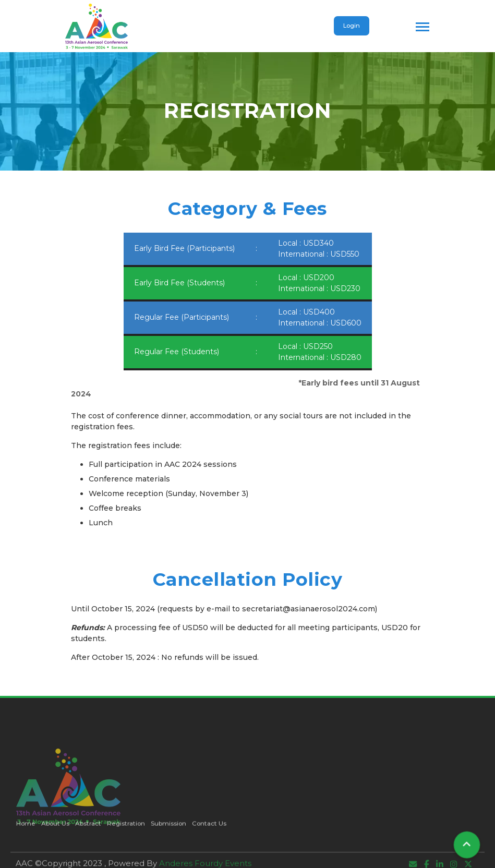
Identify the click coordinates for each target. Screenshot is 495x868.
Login (352, 26)
